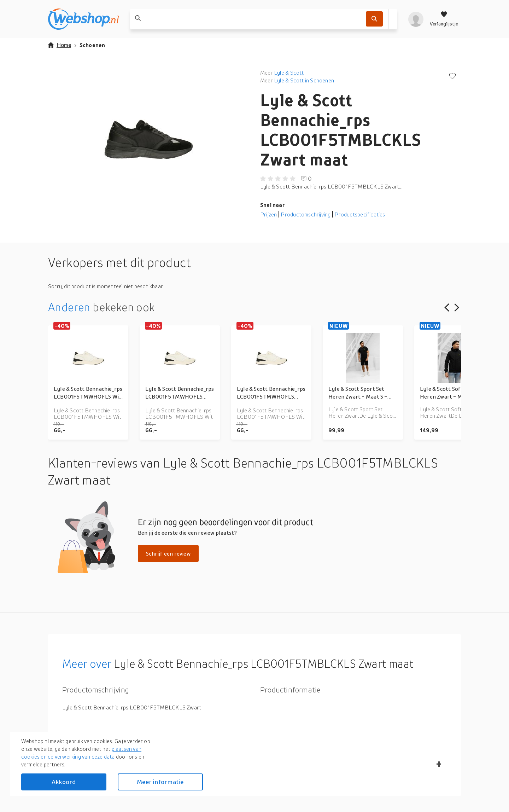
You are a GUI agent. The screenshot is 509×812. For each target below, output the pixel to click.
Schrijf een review (168, 553)
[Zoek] (374, 19)
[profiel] (416, 19)
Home (60, 45)
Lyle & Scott (289, 72)
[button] (148, 139)
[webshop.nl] (83, 19)
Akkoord (64, 782)
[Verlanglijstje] (444, 19)
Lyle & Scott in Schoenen (304, 80)
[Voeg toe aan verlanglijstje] (452, 77)
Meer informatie (160, 782)
